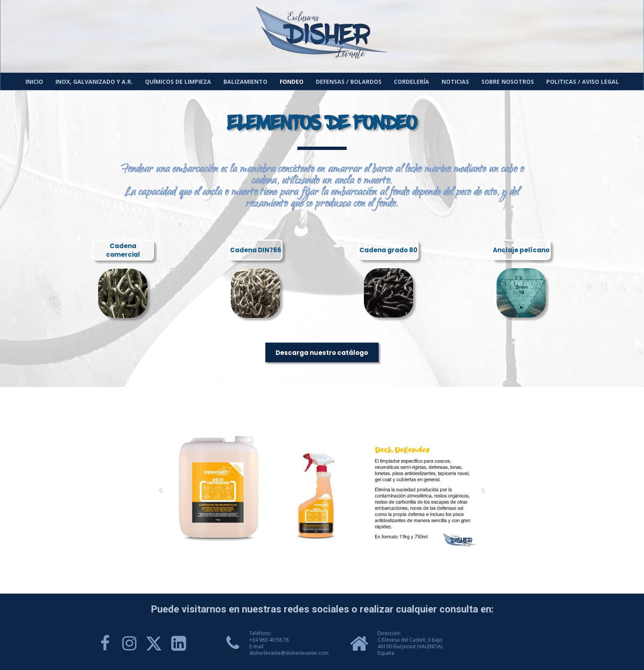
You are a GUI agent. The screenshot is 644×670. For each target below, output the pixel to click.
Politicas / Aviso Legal (583, 82)
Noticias (455, 82)
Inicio (34, 82)
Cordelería (412, 82)
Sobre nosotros (508, 82)
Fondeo (292, 82)
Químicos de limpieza (178, 82)
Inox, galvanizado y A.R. (94, 82)
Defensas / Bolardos (349, 82)
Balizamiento (245, 82)
